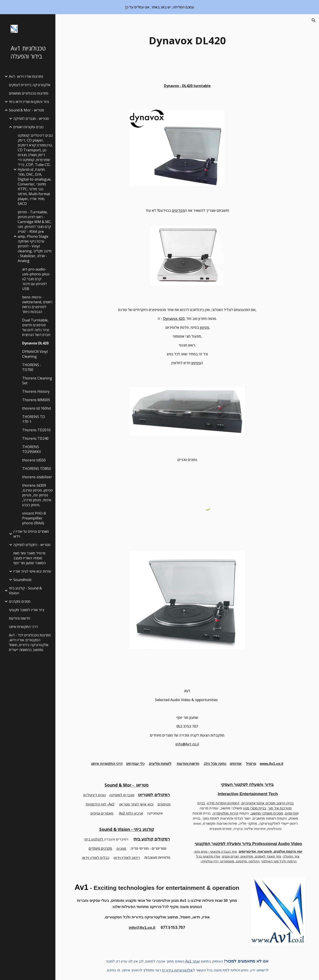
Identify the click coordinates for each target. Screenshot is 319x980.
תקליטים (178, 210)
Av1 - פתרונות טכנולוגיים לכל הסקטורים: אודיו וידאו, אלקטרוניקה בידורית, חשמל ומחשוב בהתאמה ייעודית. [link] (30, 642)
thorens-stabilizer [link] (37, 477)
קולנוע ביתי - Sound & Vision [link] (25, 591)
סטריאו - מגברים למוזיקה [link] (31, 119)
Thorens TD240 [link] (35, 438)
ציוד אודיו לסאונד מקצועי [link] (27, 610)
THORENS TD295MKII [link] (32, 449)
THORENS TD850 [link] (37, 469)
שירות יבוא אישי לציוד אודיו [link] (32, 571)
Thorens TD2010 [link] (36, 430)
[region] (159, 7)
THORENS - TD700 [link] (32, 367)
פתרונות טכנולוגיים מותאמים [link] (29, 93)
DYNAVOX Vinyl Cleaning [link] (35, 354)
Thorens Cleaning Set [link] (37, 381)
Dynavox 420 (174, 319)
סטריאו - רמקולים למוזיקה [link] (32, 545)
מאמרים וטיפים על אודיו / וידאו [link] (31, 534)
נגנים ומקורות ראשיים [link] (28, 127)
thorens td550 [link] (34, 460)
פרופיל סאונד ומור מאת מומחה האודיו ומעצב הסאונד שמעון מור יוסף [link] (29, 558)
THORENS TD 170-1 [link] (34, 419)
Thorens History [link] (36, 391)
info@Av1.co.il (187, 744)
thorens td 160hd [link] (36, 408)
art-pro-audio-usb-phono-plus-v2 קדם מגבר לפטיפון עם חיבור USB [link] (36, 279)
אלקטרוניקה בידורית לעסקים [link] (30, 85)
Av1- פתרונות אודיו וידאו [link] (26, 76)
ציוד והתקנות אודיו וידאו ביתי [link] (29, 102)
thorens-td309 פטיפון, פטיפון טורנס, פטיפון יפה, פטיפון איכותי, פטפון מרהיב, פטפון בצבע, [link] (37, 495)
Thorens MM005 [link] (36, 400)
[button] (314, 20)
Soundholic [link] (22, 580)
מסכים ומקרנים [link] (20, 601)
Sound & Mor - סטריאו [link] (26, 110)
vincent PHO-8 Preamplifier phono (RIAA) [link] (34, 518)
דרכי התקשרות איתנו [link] (23, 627)
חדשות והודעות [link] (19, 618)
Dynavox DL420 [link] (35, 343)
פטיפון (204, 327)
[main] (187, 41)
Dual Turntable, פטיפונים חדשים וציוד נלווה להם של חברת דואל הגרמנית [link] (36, 327)
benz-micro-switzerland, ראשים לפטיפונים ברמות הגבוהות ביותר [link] (37, 304)
